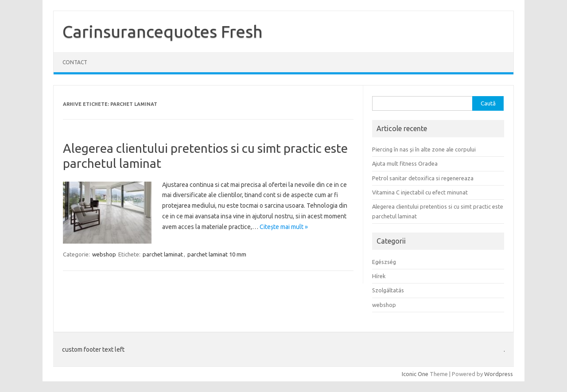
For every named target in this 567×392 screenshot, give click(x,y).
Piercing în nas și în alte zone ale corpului (424, 149)
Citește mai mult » (284, 227)
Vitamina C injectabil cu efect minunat (420, 192)
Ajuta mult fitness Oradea (405, 163)
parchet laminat (163, 254)
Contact (75, 62)
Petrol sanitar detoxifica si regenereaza (423, 178)
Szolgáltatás (388, 290)
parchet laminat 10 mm (217, 254)
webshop (104, 254)
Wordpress (499, 374)
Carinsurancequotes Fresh (163, 31)
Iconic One (415, 374)
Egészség (384, 262)
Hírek (379, 276)
